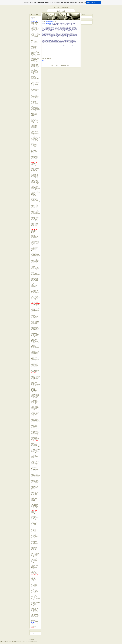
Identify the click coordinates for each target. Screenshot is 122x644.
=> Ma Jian (33, 578)
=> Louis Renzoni (34, 406)
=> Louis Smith (34, 159)
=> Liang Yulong (34, 551)
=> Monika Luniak (34, 491)
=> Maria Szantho (34, 104)
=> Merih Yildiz (34, 361)
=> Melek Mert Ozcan (35, 38)
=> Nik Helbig (34, 455)
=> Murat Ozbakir (34, 68)
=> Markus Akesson (35, 452)
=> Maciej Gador (34, 480)
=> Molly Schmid (34, 474)
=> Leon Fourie (34, 273)
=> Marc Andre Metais (35, 399)
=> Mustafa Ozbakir (35, 67)
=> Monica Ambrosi (35, 118)
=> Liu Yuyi (33, 539)
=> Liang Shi (33, 102)
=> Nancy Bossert (34, 107)
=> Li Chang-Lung (35, 299)
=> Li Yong (33, 540)
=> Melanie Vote (34, 205)
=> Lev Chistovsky (35, 536)
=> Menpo (33, 153)
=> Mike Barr (33, 230)
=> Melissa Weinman (35, 192)
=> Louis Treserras (35, 375)
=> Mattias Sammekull (35, 110)
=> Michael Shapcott (35, 615)
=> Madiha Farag (34, 210)
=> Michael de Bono (35, 100)
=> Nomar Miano (34, 431)
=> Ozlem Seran (34, 71)
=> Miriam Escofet (35, 141)
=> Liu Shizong (34, 590)
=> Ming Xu (33, 601)
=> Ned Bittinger (34, 548)
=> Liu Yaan (33, 594)
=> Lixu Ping (33, 77)
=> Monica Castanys (35, 64)
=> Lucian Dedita (34, 166)
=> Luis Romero (34, 495)
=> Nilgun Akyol (34, 91)
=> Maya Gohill (34, 226)
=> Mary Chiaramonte (35, 189)
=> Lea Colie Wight (35, 293)
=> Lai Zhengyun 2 (35, 553)
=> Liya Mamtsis (34, 342)
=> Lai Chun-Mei (34, 295)
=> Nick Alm (33, 119)
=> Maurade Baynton (35, 270)
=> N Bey (33, 309)
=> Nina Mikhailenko (35, 360)
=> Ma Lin (33, 502)
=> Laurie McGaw (34, 177)
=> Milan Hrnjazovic (35, 473)
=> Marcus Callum (35, 565)
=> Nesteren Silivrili (35, 311)
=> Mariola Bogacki (35, 387)
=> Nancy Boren (34, 174)
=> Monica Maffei (34, 364)
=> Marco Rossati (34, 161)
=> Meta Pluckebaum (35, 385)
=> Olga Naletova (34, 333)
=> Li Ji (32, 557)
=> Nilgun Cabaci (34, 206)
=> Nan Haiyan (34, 24)
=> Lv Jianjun (34, 593)
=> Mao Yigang (34, 547)
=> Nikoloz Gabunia (35, 332)
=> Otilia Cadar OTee (35, 63)
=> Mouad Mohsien (35, 407)
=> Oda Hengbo (34, 528)
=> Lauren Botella (34, 124)
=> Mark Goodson (35, 294)
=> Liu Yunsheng (34, 614)
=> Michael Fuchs (34, 218)
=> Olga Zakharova (35, 89)
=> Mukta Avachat (35, 44)
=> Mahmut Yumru (35, 260)
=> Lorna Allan (34, 418)
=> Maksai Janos (34, 65)
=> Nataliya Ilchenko (35, 343)
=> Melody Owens (35, 179)
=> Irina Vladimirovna (35, 344)
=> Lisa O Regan (34, 417)
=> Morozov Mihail (35, 352)
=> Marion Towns (34, 419)
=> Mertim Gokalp (34, 221)
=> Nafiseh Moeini (35, 123)
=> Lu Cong (33, 264)
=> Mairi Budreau (34, 156)
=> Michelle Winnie (35, 438)
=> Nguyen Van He (35, 448)
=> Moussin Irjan (34, 354)
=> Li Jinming (34, 603)
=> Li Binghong (34, 556)
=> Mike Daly (34, 514)
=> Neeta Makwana (35, 479)
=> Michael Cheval (35, 412)
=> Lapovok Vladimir (35, 348)
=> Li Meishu (33, 564)
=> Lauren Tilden (34, 180)
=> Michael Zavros (35, 381)
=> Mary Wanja (34, 259)
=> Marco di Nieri (34, 366)
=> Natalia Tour (34, 248)
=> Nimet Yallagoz (35, 50)
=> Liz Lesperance (35, 239)
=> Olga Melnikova (35, 254)
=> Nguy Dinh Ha (34, 487)
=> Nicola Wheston (35, 178)
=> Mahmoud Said (35, 267)
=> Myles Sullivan (34, 363)
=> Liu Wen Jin (34, 42)
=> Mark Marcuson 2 (35, 485)
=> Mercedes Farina (35, 576)
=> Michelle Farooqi (35, 28)
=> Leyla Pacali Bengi (35, 34)
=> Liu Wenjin (34, 605)
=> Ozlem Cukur (34, 413)
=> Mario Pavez (34, 92)
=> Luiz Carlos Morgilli (35, 202)
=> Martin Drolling (34, 212)
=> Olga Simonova (35, 334)
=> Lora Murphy (34, 509)
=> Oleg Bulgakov (34, 379)
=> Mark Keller (34, 425)
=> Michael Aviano (35, 319)
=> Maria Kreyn (34, 27)
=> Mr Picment (34, 409)
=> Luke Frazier (34, 238)
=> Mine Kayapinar (35, 241)
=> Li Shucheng (34, 95)
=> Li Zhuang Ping (35, 581)
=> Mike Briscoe (34, 187)
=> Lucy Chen (34, 318)
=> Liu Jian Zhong (35, 571)
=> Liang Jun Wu (34, 608)
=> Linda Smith (34, 149)
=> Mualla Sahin (34, 261)
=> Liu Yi (33, 562)
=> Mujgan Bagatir (35, 471)
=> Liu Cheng (34, 525)
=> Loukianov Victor (35, 351)
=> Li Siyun (33, 606)
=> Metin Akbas (34, 415)
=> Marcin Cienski (35, 327)
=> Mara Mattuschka (35, 108)
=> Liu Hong (33, 595)
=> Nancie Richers (35, 134)
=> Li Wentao (34, 529)
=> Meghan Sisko (34, 465)
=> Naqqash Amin (34, 324)
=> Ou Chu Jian (34, 596)
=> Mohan (33, 533)
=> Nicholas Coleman (35, 236)
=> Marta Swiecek (35, 117)
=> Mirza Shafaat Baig (35, 246)
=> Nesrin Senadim (35, 242)
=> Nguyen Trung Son (35, 449)
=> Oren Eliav (34, 392)
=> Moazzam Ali (34, 325)
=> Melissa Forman (35, 377)
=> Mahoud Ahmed (35, 398)
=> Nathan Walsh (34, 386)
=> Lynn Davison (34, 426)
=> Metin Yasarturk (35, 240)
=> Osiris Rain (34, 146)
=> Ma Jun (33, 577)
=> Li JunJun (33, 47)
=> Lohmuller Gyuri (35, 374)
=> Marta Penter (34, 46)
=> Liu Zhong (34, 587)
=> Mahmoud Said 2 (35, 492)
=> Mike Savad (34, 320)
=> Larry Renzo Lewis (35, 297)
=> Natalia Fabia (34, 247)
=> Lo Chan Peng (34, 94)
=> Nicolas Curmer (35, 477)
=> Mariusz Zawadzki (35, 376)
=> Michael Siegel (34, 157)
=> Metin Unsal (34, 135)
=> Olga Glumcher (35, 470)
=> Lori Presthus (34, 410)
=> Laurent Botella (35, 461)
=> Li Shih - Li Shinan (35, 599)
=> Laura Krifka (34, 369)
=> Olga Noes (34, 505)
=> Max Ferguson (34, 186)
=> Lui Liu (33, 80)
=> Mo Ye (33, 546)
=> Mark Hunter (34, 440)
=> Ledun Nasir (34, 498)
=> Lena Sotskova (35, 621)
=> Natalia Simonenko (35, 81)
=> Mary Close (34, 140)
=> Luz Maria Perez (35, 33)
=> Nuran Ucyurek (35, 252)
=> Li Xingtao (34, 550)
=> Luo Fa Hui (34, 503)
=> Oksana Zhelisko (35, 432)
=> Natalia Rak (34, 371)
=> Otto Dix (33, 462)
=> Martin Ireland (34, 223)
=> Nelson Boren (34, 173)
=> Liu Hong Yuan (35, 504)
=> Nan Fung (34, 582)
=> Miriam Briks (34, 125)
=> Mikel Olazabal (35, 73)
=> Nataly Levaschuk (35, 136)
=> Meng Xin (33, 572)
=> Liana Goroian (34, 199)
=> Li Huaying (34, 558)
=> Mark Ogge (34, 368)
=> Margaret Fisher (35, 58)
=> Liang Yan (34, 519)
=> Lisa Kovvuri (34, 144)
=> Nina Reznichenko (35, 137)
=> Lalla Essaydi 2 (35, 204)
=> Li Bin (33, 521)
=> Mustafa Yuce (34, 222)
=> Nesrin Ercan (34, 175)
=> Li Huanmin (34, 560)
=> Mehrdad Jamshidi (35, 214)
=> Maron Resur (34, 111)
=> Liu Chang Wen (35, 588)
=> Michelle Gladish (35, 227)
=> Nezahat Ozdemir (35, 37)
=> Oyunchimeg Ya (35, 57)
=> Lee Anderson (34, 98)
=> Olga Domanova (35, 154)
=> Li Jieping (33, 600)
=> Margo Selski (34, 167)
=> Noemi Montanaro (35, 476)
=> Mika (32, 458)
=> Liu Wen (33, 583)
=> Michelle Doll (34, 444)
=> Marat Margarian (35, 322)
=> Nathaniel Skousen (35, 25)
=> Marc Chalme (34, 464)
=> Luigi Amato (34, 367)
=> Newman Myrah (35, 79)
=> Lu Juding (34, 552)
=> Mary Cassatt (34, 456)
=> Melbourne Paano (35, 430)
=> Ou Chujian (34, 584)
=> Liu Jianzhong (34, 43)
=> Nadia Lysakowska (35, 331)
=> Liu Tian (33, 538)
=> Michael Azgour (35, 183)
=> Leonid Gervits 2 (35, 517)
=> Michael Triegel (35, 217)
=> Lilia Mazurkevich (35, 370)
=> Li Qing (33, 589)
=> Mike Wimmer (34, 228)
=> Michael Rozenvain (35, 422)
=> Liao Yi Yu (34, 523)
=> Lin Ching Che (34, 203)
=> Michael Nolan (34, 181)
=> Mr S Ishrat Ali (34, 326)
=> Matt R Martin (34, 126)
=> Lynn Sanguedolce (35, 51)
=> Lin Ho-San (34, 300)
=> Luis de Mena (34, 147)
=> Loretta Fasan (34, 190)
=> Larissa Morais (34, 138)
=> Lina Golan (34, 220)
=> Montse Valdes (35, 397)
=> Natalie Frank (34, 196)
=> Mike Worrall (34, 391)
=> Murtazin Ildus (34, 355)
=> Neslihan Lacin (35, 36)
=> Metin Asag (34, 411)
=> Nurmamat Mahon (35, 602)
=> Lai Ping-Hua (34, 296)
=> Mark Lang (34, 263)
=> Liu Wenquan (34, 554)
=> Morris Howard (34, 466)
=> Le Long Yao (34, 574)
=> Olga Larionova (35, 330)
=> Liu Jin (33, 597)
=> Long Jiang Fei (35, 591)
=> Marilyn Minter (34, 478)
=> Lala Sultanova (35, 336)
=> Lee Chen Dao (34, 316)
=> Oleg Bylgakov (34, 356)
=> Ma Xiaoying (34, 559)
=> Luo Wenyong (34, 544)
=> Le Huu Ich (34, 446)
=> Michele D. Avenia (35, 55)
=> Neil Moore (34, 569)
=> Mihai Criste (34, 362)
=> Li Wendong (34, 586)
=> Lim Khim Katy (34, 62)
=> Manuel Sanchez (35, 130)
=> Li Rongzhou (34, 563)
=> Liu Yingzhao (34, 545)
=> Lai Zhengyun (34, 160)
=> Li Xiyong (33, 535)
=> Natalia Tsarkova (35, 328)
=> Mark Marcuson (35, 269)
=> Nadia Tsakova (35, 472)
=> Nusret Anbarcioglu (35, 256)
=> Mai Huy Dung (34, 486)
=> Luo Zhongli (34, 493)
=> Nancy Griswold (35, 97)
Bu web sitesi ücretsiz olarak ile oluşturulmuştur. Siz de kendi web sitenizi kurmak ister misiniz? (61, 3)
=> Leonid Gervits (34, 253)
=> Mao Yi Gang (34, 520)
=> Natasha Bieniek (35, 380)
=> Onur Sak (33, 245)
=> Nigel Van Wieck (35, 401)
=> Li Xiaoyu (33, 527)
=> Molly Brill (33, 45)
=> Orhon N (33, 56)
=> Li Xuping (33, 531)
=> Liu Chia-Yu (34, 301)
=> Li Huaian (33, 609)
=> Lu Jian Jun (34, 541)
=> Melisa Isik (34, 277)
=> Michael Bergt (34, 191)
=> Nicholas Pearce (35, 508)
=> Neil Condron (34, 434)
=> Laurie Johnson (35, 148)
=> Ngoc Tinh (34, 49)
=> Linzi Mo (33, 101)
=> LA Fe (33, 416)
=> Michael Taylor (34, 30)
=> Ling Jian (33, 26)
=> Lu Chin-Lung (34, 302)
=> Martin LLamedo (35, 168)
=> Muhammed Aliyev (35, 308)
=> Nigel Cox (34, 185)
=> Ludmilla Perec (35, 507)
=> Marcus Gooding (35, 211)
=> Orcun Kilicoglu (35, 244)
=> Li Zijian (33, 542)
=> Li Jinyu (33, 74)
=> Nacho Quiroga (35, 201)
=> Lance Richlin (34, 450)
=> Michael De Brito (35, 184)
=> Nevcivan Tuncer (35, 258)
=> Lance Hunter (34, 570)
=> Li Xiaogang (34, 534)
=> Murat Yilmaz (34, 257)
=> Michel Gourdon (35, 481)
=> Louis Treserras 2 (35, 607)
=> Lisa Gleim (34, 437)
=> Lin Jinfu (33, 532)
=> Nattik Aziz (34, 400)
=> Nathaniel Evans (35, 421)
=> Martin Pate (34, 522)
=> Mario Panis (34, 155)
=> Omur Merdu (34, 611)
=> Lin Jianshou (34, 526)
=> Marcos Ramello (35, 395)
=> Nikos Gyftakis (34, 224)
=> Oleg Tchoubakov (35, 321)
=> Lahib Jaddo (34, 403)
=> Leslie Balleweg (35, 305)
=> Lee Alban (34, 169)
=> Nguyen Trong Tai (35, 447)
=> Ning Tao (33, 580)
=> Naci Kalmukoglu (35, 99)
